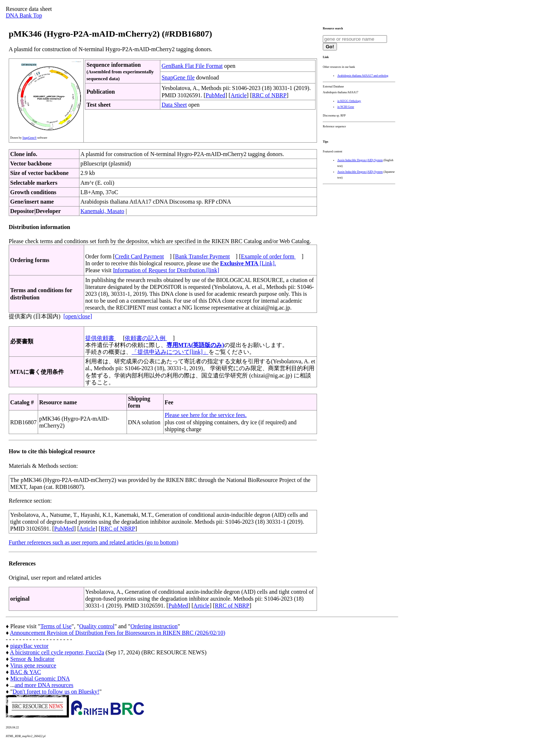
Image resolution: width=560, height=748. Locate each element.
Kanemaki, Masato (102, 211)
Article (239, 95)
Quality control (97, 626)
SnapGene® (30, 138)
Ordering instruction (154, 626)
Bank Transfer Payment (203, 256)
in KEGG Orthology (349, 101)
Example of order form (268, 256)
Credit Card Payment (139, 256)
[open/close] (78, 316)
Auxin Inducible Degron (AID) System (360, 160)
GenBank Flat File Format (192, 66)
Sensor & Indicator (32, 659)
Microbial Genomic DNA (40, 678)
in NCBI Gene (346, 107)
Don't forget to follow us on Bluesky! (56, 692)
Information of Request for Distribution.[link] (166, 270)
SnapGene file (178, 77)
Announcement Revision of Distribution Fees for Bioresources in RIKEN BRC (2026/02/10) (118, 633)
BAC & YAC (26, 672)
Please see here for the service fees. (206, 415)
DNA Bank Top (24, 15)
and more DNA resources (44, 685)
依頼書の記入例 (146, 338)
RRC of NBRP (269, 95)
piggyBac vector (29, 646)
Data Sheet (174, 105)
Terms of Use (56, 626)
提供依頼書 (100, 338)
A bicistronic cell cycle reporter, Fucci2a (57, 652)
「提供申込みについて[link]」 (170, 352)
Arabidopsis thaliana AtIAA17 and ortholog (363, 76)
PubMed (215, 95)
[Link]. (248, 263)
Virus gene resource (33, 665)
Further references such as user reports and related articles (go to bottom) (94, 542)
